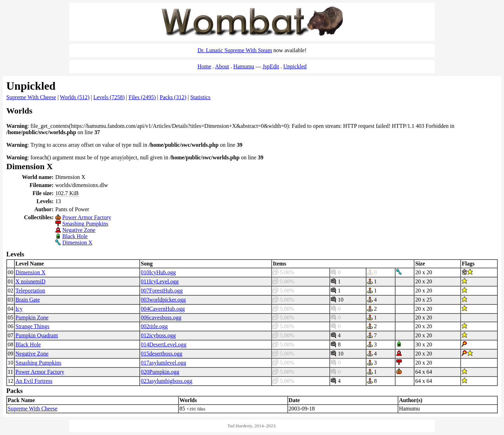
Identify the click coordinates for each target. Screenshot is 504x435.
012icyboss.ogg (158, 335)
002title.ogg (154, 326)
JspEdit (271, 66)
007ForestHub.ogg (162, 291)
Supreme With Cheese (31, 97)
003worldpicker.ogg (163, 300)
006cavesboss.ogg (161, 317)
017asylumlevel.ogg (163, 363)
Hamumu (244, 66)
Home (204, 66)
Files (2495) (142, 97)
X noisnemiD (30, 281)
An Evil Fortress (34, 381)
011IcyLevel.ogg (160, 281)
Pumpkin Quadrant (37, 335)
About (222, 66)
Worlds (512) (75, 97)
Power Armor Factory (87, 217)
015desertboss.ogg (162, 354)
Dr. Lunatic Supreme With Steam (235, 50)
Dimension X (77, 243)
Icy (19, 309)
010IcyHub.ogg (158, 272)
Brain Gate (28, 300)
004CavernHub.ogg (163, 309)
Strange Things (32, 326)
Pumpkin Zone (32, 317)
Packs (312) (173, 97)
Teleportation (30, 291)
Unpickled (295, 66)
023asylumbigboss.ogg (166, 381)
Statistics (200, 97)
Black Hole (75, 236)
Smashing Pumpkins (85, 224)
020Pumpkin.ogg (160, 372)
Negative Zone (79, 230)
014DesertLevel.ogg (163, 344)
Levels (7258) (109, 97)
